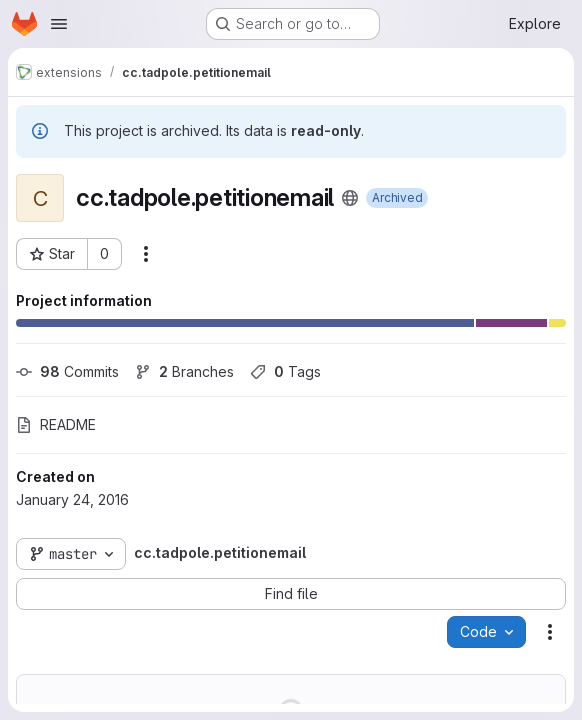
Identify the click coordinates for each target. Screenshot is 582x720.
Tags (285, 371)
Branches (184, 371)
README (56, 424)
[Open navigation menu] (59, 24)
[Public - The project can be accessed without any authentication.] (350, 198)
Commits (67, 371)
